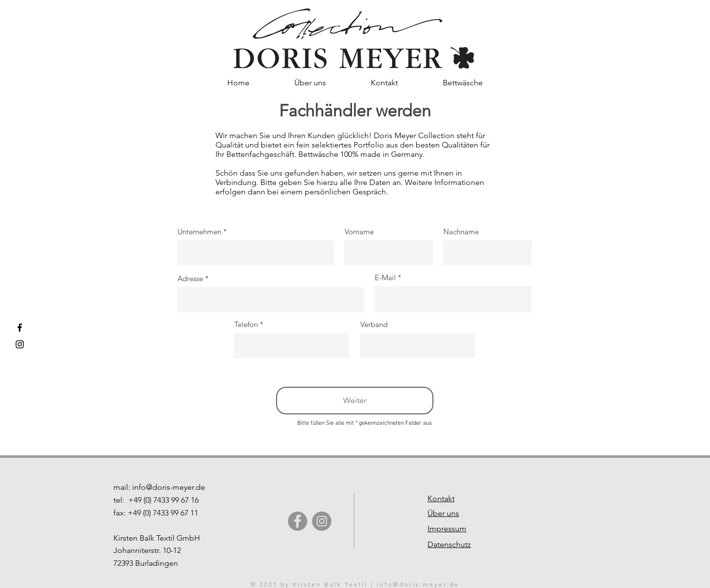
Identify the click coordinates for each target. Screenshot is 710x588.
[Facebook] (298, 521)
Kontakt (441, 498)
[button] (384, 83)
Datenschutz (449, 544)
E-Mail (385, 277)
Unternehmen (199, 232)
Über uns (443, 513)
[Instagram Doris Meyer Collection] (20, 344)
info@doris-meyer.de (169, 487)
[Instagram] (322, 521)
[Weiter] (355, 401)
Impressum (447, 529)
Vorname (359, 232)
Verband (374, 324)
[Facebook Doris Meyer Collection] (20, 328)
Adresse (190, 278)
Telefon (246, 324)
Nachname (461, 232)
